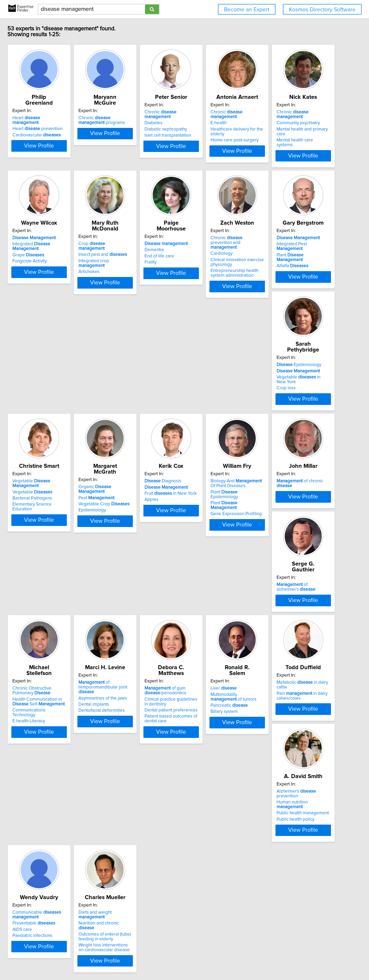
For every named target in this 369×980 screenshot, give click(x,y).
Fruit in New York (137, 502)
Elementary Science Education (299, 382)
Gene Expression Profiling (215, 513)
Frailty (275, 256)
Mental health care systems (58, 256)
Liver (44, 741)
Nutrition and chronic (60, 873)
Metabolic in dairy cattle (142, 741)
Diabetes (199, 118)
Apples (117, 508)
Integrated (143, 244)
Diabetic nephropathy (211, 124)
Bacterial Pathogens (289, 376)
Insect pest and (214, 244)
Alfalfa (126, 382)
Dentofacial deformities (213, 639)
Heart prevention (56, 118)
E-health (277, 118)
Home (169, 961)
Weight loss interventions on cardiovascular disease (59, 893)
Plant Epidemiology (217, 500)
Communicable (293, 743)
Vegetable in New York (222, 376)
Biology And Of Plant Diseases (218, 492)
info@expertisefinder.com (140, 961)
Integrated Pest (139, 370)
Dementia (279, 244)
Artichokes (200, 256)
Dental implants (205, 632)
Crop (217, 238)
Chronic (219, 112)
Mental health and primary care (62, 250)
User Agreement (207, 961)
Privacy (184, 961)
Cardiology (42, 375)
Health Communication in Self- (144, 628)
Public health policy (209, 760)
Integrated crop (219, 250)
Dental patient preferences (295, 637)
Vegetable (301, 364)
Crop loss (199, 382)
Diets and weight (61, 867)
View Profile (64, 156)
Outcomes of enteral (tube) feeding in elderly (57, 882)
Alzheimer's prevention (221, 741)
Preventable (290, 752)
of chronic (300, 489)
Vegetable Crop (57, 502)
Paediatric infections (289, 764)
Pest (49, 496)
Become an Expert (247, 10)
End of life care (284, 250)
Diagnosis (129, 489)
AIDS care (279, 758)
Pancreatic (50, 758)
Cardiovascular (55, 124)
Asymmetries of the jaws (214, 626)
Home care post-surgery (293, 135)
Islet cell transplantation (213, 131)
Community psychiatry (53, 244)
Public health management (216, 754)
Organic (61, 489)
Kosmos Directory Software (322, 10)
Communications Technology (139, 637)
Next (200, 935)
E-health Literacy (127, 643)
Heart (59, 112)
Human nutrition (219, 747)
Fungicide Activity (128, 256)
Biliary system (45, 764)
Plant (137, 376)
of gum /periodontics (290, 618)
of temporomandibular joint (222, 618)
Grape (126, 250)
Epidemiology (212, 364)
